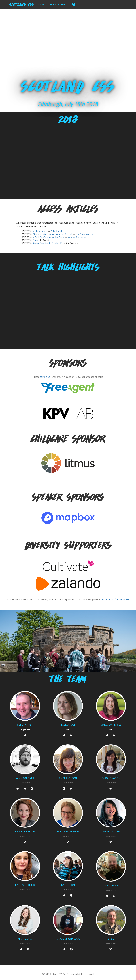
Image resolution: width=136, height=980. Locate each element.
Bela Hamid (56, 231)
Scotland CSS (22, 4)
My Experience (40, 231)
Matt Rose (111, 886)
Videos (41, 5)
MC (68, 729)
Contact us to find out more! (115, 599)
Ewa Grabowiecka (84, 234)
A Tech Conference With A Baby (48, 237)
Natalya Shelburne (77, 237)
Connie (36, 240)
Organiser (25, 729)
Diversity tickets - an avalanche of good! (52, 234)
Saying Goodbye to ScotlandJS (47, 243)
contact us (45, 377)
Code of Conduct (58, 5)
